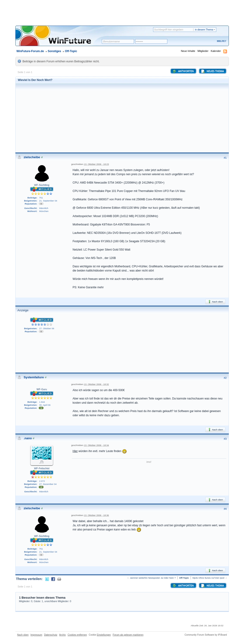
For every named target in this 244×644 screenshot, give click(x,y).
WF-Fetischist (42, 468)
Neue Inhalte (188, 51)
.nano (28, 438)
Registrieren (202, 41)
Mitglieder (203, 51)
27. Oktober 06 (47, 328)
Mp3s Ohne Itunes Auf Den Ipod (208, 578)
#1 (225, 158)
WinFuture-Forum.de (30, 51)
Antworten (183, 71)
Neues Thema (212, 71)
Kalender (216, 51)
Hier (75, 451)
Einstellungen (104, 635)
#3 (225, 439)
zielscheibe (32, 157)
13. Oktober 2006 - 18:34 (96, 445)
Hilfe (221, 41)
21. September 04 (48, 201)
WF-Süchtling (42, 185)
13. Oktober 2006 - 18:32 (96, 384)
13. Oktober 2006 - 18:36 (96, 515)
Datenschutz (51, 635)
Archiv (62, 635)
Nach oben (215, 302)
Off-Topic (71, 51)
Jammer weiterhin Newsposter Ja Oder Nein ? (153, 578)
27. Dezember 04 (48, 484)
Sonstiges (54, 51)
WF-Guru (42, 389)
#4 (225, 509)
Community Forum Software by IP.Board (206, 635)
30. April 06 (45, 405)
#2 (225, 378)
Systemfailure (34, 377)
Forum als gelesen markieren (128, 635)
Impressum (36, 635)
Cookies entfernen (77, 635)
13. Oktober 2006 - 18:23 (96, 164)
